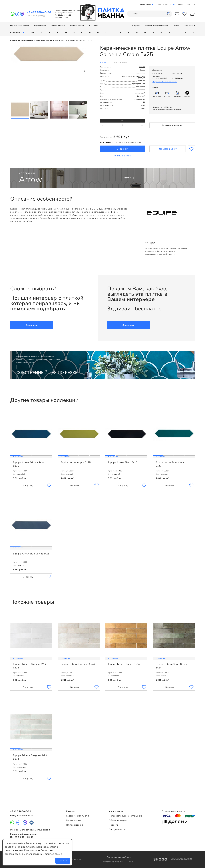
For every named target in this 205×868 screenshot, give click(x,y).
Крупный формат (77, 26)
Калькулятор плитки (172, 125)
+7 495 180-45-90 (39, 12)
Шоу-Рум (136, 26)
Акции (180, 5)
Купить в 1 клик (122, 156)
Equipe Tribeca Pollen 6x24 (124, 664)
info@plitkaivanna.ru (22, 816)
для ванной (127, 76)
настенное (140, 73)
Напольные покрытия (114, 862)
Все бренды (17, 33)
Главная (14, 40)
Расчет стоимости (170, 82)
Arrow (55, 40)
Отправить (32, 325)
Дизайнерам (190, 26)
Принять (63, 861)
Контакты (191, 5)
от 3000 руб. (178, 78)
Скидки (176, 26)
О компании (146, 5)
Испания (141, 81)
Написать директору (36, 16)
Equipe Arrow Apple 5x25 (76, 462)
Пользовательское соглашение (126, 816)
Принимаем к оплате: (174, 811)
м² (122, 121)
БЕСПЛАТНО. (178, 73)
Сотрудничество (117, 829)
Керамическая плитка (20, 26)
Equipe (46, 40)
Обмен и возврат (118, 820)
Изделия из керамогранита (157, 26)
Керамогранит (40, 26)
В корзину (122, 149)
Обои (132, 862)
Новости (113, 825)
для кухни (137, 76)
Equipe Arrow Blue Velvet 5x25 (31, 554)
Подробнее (157, 82)
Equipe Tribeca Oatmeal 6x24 (78, 664)
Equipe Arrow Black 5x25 (123, 462)
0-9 (33, 33)
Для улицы (94, 26)
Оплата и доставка (164, 5)
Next (85, 71)
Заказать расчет (168, 149)
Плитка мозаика (58, 26)
